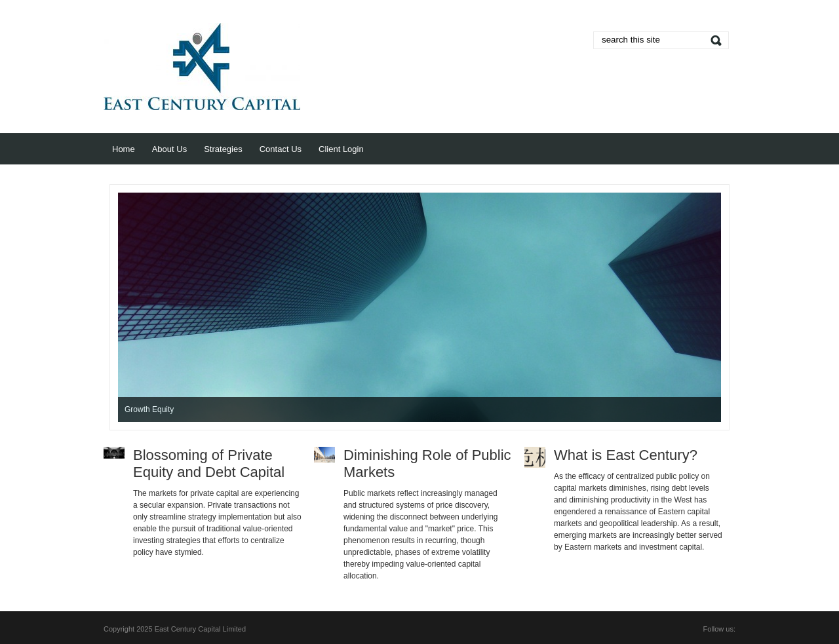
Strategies (223, 149)
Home (124, 149)
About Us (169, 149)
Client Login (341, 149)
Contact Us (281, 149)
